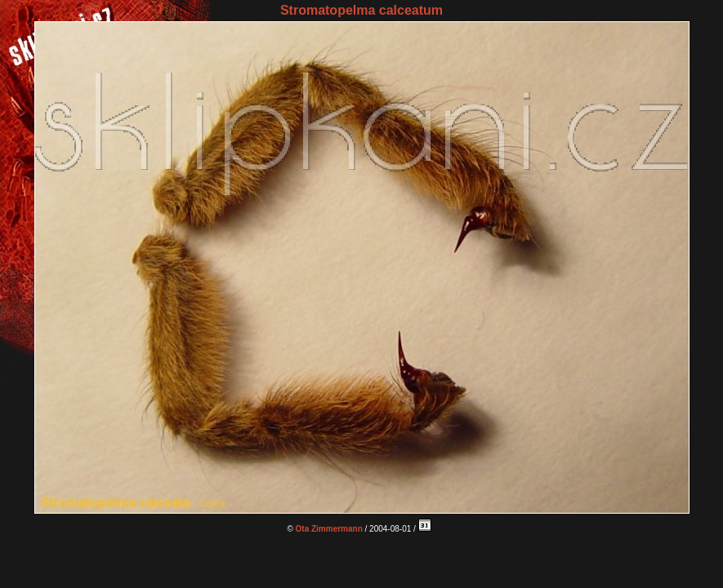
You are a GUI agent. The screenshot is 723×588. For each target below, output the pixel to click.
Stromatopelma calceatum (361, 10)
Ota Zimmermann (329, 529)
